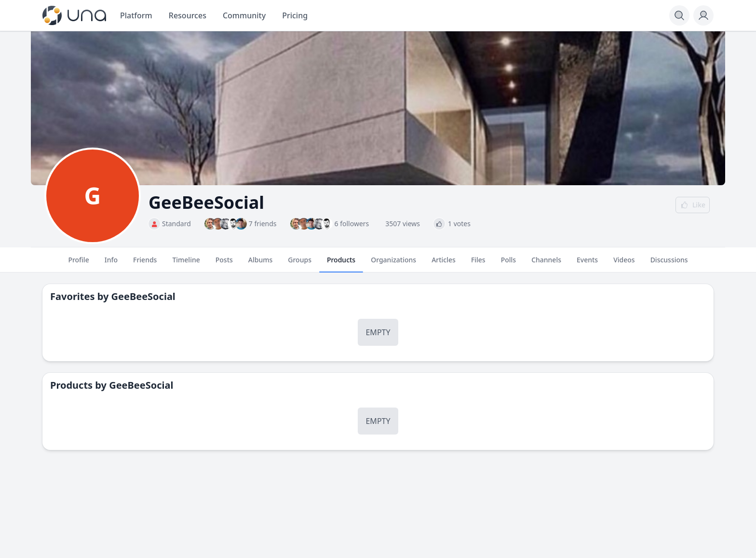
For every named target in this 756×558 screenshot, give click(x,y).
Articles (444, 264)
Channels (546, 264)
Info (111, 264)
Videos (624, 264)
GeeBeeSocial (143, 296)
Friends (145, 264)
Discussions (669, 264)
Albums (260, 264)
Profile (78, 264)
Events (587, 264)
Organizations (393, 264)
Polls (508, 264)
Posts (224, 264)
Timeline (186, 264)
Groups (300, 264)
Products (341, 264)
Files (478, 264)
